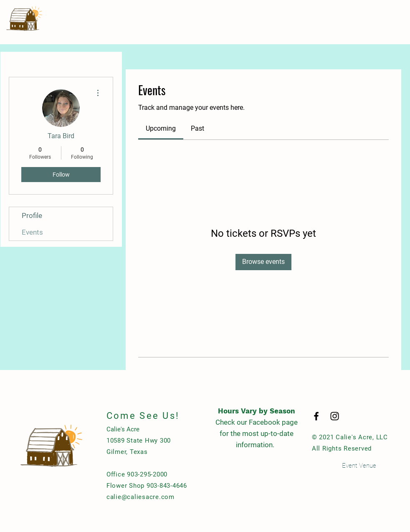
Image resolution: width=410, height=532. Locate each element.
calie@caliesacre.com (140, 497)
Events (32, 232)
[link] (161, 128)
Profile (32, 215)
